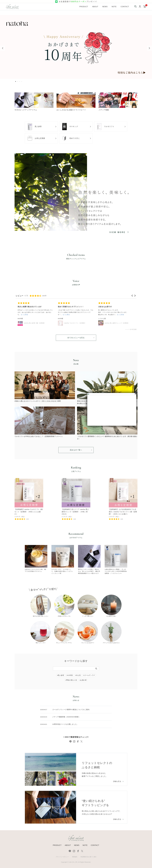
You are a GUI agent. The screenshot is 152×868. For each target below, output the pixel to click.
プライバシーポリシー (62, 857)
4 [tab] (22, 81)
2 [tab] (18, 81)
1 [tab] (16, 81)
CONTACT (95, 845)
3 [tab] (20, 81)
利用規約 (75, 857)
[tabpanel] (76, 47)
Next (149, 48)
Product (84, 7)
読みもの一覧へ (76, 450)
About (95, 7)
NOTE (85, 845)
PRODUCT (57, 845)
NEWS (77, 845)
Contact (125, 7)
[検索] (96, 668)
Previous (3, 48)
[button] (132, 296)
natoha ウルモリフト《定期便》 (75, 323)
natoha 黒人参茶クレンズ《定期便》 (117, 323)
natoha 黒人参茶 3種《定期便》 (35, 323)
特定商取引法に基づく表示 (88, 857)
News (105, 7)
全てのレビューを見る (76, 338)
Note (114, 7)
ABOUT (68, 845)
